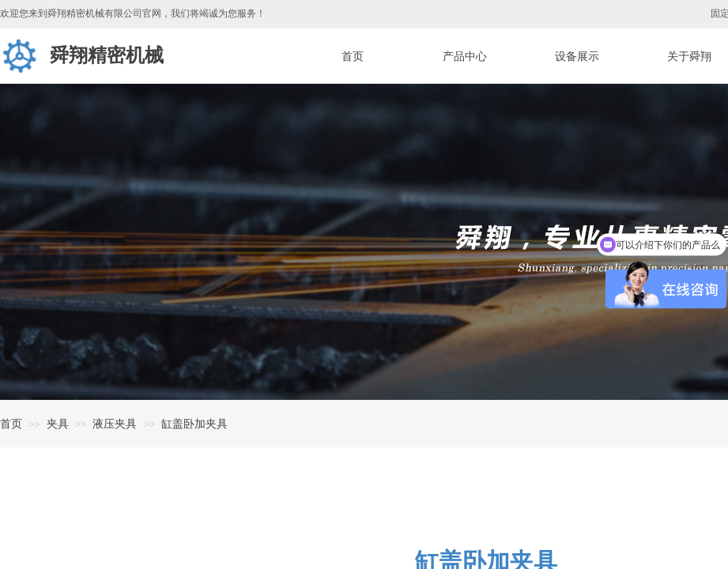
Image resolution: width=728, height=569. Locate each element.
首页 (11, 424)
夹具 (58, 424)
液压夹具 (115, 424)
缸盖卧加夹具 (194, 424)
